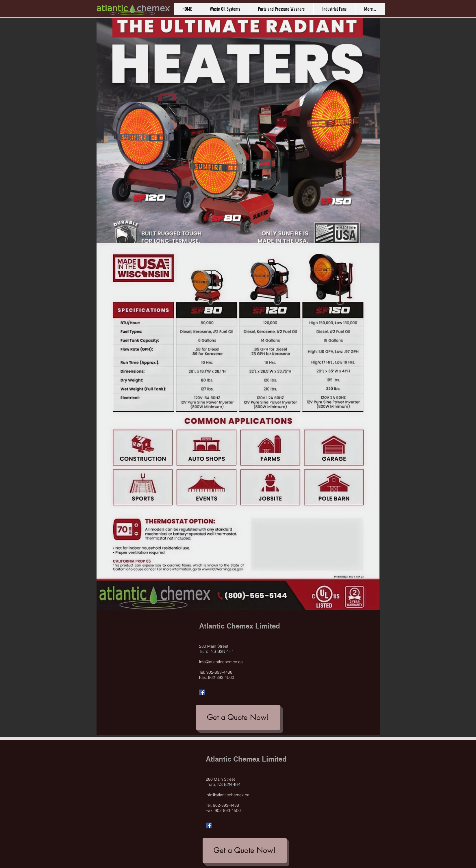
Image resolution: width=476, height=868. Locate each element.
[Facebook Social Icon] (202, 692)
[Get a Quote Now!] (238, 717)
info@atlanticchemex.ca (221, 662)
